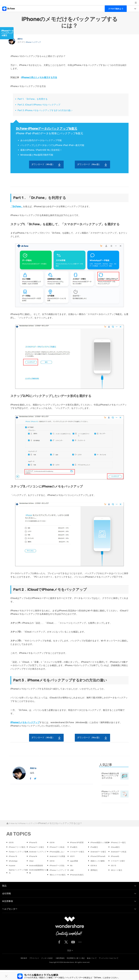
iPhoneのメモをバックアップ (25, 722)
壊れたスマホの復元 (59, 885)
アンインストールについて (109, 968)
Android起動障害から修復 (39, 882)
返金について (92, 968)
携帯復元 (95, 880)
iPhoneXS (116, 865)
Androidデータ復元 (80, 861)
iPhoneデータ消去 (59, 875)
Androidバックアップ (18, 862)
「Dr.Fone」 (17, 206)
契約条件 (24, 968)
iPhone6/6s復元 (78, 885)
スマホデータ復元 (58, 861)
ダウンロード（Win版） (43, 164)
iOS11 (73, 865)
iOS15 (12, 843)
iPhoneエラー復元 (120, 843)
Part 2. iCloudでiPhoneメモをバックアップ (39, 105)
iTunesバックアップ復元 (121, 854)
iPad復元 (74, 852)
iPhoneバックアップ (34, 43)
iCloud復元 (96, 852)
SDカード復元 (118, 880)
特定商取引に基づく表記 (76, 968)
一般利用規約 (60, 968)
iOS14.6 (94, 875)
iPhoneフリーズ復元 (121, 847)
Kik (71, 875)
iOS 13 (114, 875)
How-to (15, 823)
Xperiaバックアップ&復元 (19, 882)
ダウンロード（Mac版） (89, 164)
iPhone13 (34, 843)
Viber (32, 870)
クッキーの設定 (47, 968)
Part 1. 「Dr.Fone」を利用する (33, 99)
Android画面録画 (38, 875)
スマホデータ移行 (120, 870)
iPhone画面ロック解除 (101, 844)
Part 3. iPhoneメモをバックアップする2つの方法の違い (45, 110)
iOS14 (53, 843)
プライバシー (34, 968)
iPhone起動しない (38, 861)
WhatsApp (14, 870)
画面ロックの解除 (99, 870)
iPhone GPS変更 (78, 843)
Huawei (13, 875)
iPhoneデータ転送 (38, 852)
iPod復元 (54, 852)
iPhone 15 (116, 861)
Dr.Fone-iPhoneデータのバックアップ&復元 (46, 129)
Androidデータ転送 (100, 861)
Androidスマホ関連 (59, 865)
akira (20, 39)
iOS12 (53, 870)
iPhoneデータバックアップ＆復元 (7, 33)
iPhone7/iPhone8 (99, 865)
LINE (72, 880)
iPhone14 (34, 865)
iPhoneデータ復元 (18, 852)
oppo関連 (75, 870)
